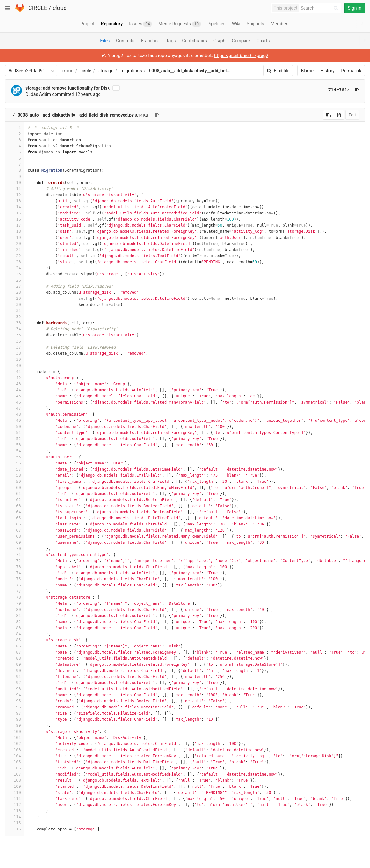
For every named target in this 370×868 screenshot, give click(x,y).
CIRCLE (38, 8)
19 (15, 238)
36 (15, 341)
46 (15, 402)
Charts (263, 41)
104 (15, 756)
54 (15, 451)
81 (15, 616)
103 (15, 750)
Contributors (195, 41)
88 (15, 658)
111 (15, 799)
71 (15, 555)
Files (105, 41)
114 (15, 817)
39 (15, 360)
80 (15, 610)
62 (15, 500)
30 (15, 305)
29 (15, 299)
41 (15, 372)
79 (15, 603)
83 (15, 628)
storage (106, 71)
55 (15, 457)
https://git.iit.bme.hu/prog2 (241, 56)
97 (15, 713)
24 (15, 268)
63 (15, 506)
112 (15, 805)
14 (15, 207)
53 (15, 445)
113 (15, 811)
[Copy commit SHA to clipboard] (357, 90)
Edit (352, 115)
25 (15, 274)
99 (15, 725)
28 (15, 292)
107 (15, 774)
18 (15, 231)
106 (15, 768)
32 (15, 317)
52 (15, 439)
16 (15, 219)
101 (15, 738)
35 (15, 335)
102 (15, 744)
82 (15, 622)
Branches (150, 41)
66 (15, 524)
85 (15, 640)
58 (15, 475)
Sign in (355, 8)
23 (15, 262)
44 (15, 390)
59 (15, 482)
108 (15, 780)
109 (15, 786)
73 (15, 567)
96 (15, 707)
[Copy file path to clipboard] (157, 115)
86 (15, 646)
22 (15, 256)
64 (15, 512)
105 (15, 762)
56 (15, 463)
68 (15, 536)
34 (15, 329)
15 (15, 213)
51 (15, 433)
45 (15, 396)
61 (15, 494)
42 (15, 378)
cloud (60, 8)
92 (15, 683)
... (116, 88)
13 (15, 201)
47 (15, 408)
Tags (171, 41)
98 (15, 719)
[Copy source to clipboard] (328, 115)
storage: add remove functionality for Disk (68, 88)
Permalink (351, 71)
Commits (125, 41)
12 (15, 195)
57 (15, 469)
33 (15, 323)
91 (15, 677)
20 (15, 244)
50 (15, 427)
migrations (131, 71)
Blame (307, 71)
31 (15, 311)
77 (15, 591)
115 (15, 823)
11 (15, 189)
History (327, 71)
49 (15, 421)
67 (15, 530)
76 (15, 585)
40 (15, 366)
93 (15, 689)
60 (15, 488)
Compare (241, 41)
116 (15, 829)
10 (15, 183)
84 (15, 634)
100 (15, 732)
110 (15, 793)
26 (15, 280)
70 (15, 549)
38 (15, 353)
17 (15, 225)
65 (15, 518)
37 (15, 347)
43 (15, 384)
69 (15, 542)
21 (15, 250)
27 (15, 286)
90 (15, 671)
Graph (219, 41)
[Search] (320, 8)
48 (15, 414)
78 (15, 597)
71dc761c (339, 90)
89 (15, 664)
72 (15, 561)
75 (15, 579)
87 (15, 652)
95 (15, 701)
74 (15, 573)
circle (86, 71)
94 (15, 695)
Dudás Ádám (38, 94)
